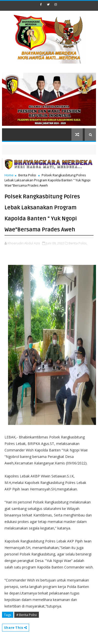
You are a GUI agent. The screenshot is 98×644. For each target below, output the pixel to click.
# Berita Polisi (27, 615)
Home (9, 175)
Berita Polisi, (78, 243)
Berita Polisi (27, 175)
